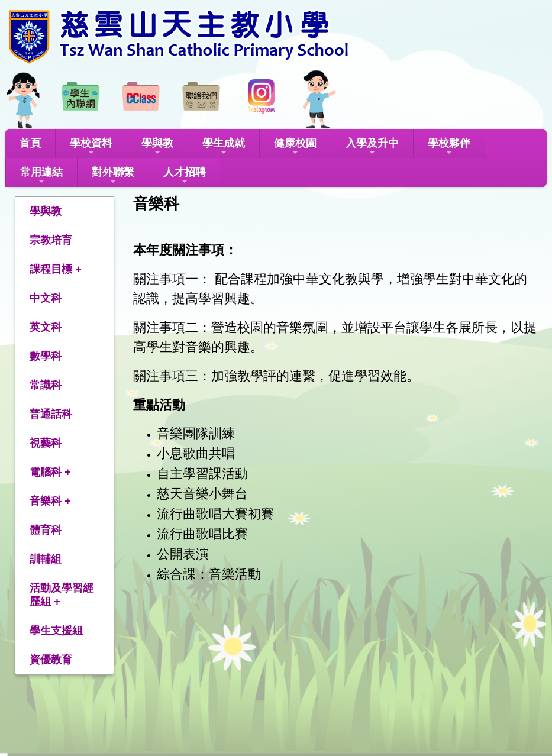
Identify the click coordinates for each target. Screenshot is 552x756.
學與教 (157, 147)
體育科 (46, 530)
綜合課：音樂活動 (209, 574)
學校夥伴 (449, 147)
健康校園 (295, 147)
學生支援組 (56, 631)
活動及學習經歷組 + (62, 595)
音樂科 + (50, 501)
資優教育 (51, 660)
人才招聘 (185, 176)
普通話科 (51, 414)
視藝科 (46, 443)
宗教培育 (51, 240)
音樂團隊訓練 (196, 433)
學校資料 (91, 147)
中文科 (46, 298)
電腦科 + (50, 472)
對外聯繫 (113, 176)
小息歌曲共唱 (196, 453)
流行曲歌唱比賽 (202, 534)
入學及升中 (372, 147)
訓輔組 (46, 559)
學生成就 (224, 147)
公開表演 (183, 554)
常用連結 (41, 176)
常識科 (46, 385)
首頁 (30, 143)
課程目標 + (56, 269)
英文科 (46, 327)
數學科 (46, 356)
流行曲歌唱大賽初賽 (215, 514)
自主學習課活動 (202, 474)
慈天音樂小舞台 (202, 494)
